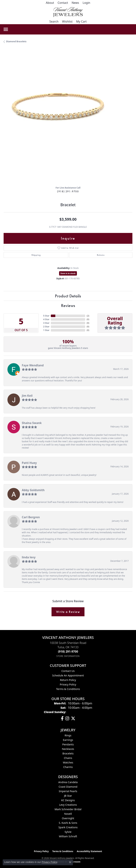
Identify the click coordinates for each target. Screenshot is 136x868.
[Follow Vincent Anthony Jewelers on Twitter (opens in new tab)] (73, 718)
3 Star (46, 323)
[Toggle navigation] (6, 29)
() (88, 316)
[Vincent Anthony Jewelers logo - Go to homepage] (68, 12)
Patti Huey (29, 463)
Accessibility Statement (89, 851)
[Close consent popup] (70, 862)
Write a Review (68, 612)
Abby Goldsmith (33, 490)
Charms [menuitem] (68, 767)
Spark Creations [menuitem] (68, 827)
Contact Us (68, 671)
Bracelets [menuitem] (68, 753)
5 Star (46, 316)
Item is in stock (68, 273)
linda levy (29, 557)
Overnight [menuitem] (68, 818)
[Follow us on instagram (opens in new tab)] (67, 718)
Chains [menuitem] (68, 758)
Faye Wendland (33, 365)
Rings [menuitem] (68, 735)
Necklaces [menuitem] (68, 749)
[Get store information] (68, 656)
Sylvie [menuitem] (68, 832)
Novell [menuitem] (68, 814)
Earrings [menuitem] (68, 740)
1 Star (46, 330)
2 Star (46, 327)
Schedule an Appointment (68, 675)
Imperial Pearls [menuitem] (68, 791)
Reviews (68, 305)
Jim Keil (27, 396)
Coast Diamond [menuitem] (68, 787)
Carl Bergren (31, 517)
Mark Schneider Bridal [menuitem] (68, 809)
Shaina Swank (32, 423)
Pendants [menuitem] (68, 744)
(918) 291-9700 (68, 191)
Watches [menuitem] (68, 762)
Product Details (68, 296)
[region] (68, 119)
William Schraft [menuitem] (68, 836)
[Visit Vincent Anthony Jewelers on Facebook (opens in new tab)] (62, 718)
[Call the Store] (68, 651)
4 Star (46, 319)
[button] (86, 3)
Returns (101, 255)
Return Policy (68, 680)
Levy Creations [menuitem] (68, 805)
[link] (50, 3)
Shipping (36, 255)
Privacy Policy (68, 684)
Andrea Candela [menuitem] (68, 782)
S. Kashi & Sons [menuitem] (68, 823)
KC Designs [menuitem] (68, 800)
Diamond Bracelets (16, 41)
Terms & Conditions (68, 689)
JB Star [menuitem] (68, 796)
